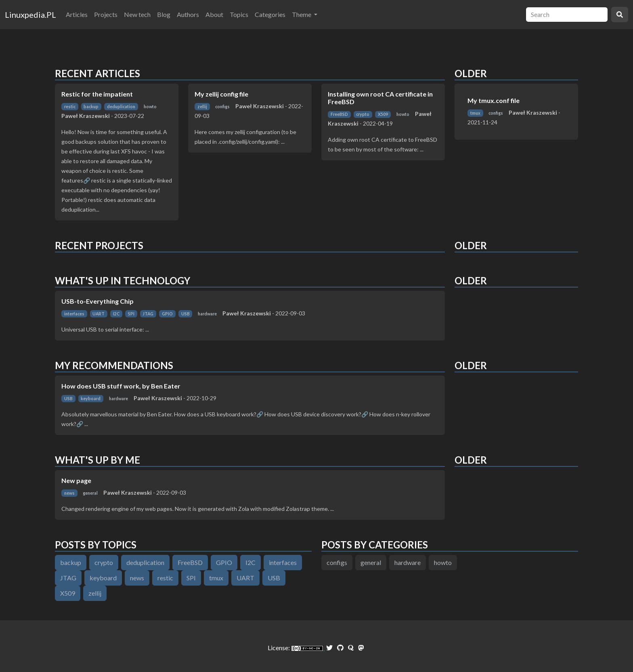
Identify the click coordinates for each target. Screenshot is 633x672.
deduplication (121, 107)
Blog (164, 14)
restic (70, 107)
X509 (383, 114)
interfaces (74, 314)
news (69, 493)
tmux (475, 113)
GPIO (167, 314)
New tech (137, 14)
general (90, 493)
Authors (188, 14)
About (214, 14)
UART (99, 314)
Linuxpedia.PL (30, 15)
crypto (363, 114)
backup (91, 107)
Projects (106, 14)
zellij (202, 107)
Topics (239, 14)
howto (150, 107)
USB (185, 314)
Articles (77, 14)
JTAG (148, 314)
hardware (207, 314)
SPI (131, 314)
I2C (116, 314)
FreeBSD (339, 114)
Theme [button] (302, 14)
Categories (270, 14)
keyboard (91, 399)
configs (222, 107)
